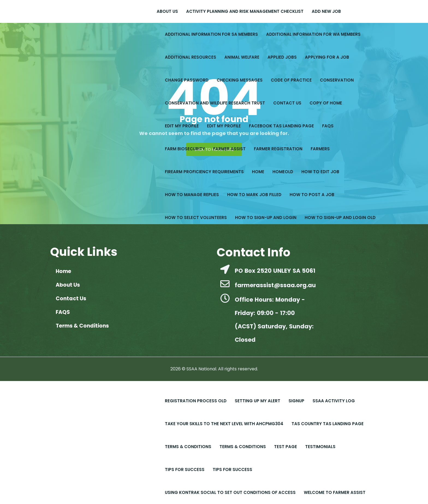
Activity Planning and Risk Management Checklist (245, 11)
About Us (167, 11)
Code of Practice (291, 80)
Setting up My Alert (258, 401)
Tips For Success (185, 469)
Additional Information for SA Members (211, 34)
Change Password (187, 80)
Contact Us (287, 103)
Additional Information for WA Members (313, 34)
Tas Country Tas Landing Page (328, 424)
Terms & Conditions (188, 447)
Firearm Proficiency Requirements (204, 172)
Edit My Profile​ (182, 126)
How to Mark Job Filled (254, 195)
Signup (296, 401)
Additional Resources (191, 57)
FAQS (328, 126)
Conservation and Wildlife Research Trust (215, 103)
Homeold (283, 172)
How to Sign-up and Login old (340, 217)
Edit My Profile (224, 126)
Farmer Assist (229, 149)
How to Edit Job (320, 172)
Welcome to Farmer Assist (335, 492)
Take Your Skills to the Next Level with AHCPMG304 (224, 424)
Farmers (320, 149)
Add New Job (326, 11)
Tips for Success (232, 469)
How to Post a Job (312, 195)
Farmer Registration (278, 149)
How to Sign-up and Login (266, 217)
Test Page (286, 447)
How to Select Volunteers (196, 217)
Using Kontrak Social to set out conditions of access (230, 492)
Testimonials (320, 447)
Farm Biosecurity (185, 149)
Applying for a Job (327, 57)
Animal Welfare (242, 57)
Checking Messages (240, 80)
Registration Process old (196, 401)
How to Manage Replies (192, 195)
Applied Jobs (282, 57)
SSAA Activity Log (334, 401)
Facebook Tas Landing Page (281, 126)
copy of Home (326, 103)
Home (258, 172)
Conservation (337, 80)
